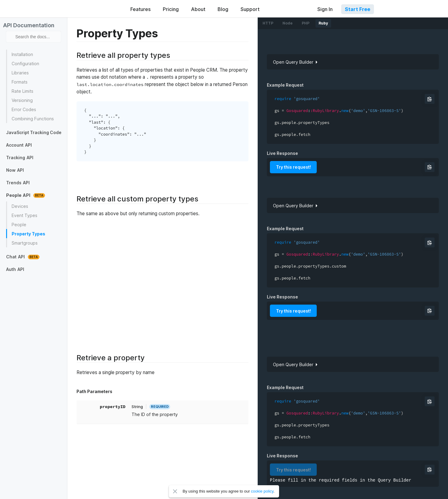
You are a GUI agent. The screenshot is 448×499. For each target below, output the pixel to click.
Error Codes (24, 109)
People (19, 225)
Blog (223, 9)
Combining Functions (33, 119)
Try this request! (293, 167)
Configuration (25, 64)
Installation (22, 54)
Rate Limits (22, 91)
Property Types (28, 234)
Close (175, 491)
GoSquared (95, 9)
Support (250, 9)
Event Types (24, 215)
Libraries (20, 73)
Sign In (325, 9)
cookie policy (262, 491)
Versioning (22, 100)
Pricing (171, 9)
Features (140, 9)
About (198, 9)
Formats (20, 82)
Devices (20, 206)
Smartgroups (25, 243)
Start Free (358, 9)
